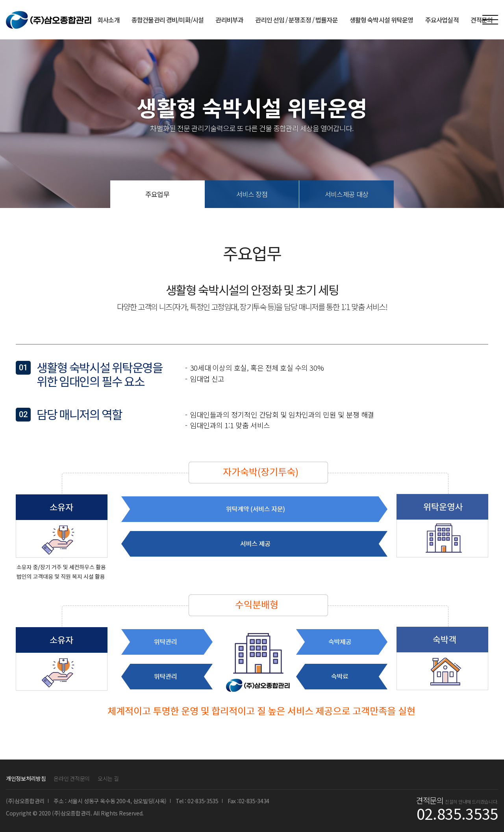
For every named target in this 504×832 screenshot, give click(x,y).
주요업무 (157, 194)
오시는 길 (108, 778)
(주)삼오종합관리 (49, 20)
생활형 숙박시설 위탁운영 (382, 20)
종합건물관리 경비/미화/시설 (168, 20)
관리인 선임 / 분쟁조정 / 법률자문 (296, 20)
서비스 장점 (252, 194)
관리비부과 (229, 20)
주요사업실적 (442, 20)
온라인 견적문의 (72, 778)
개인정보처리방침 (26, 778)
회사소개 (108, 20)
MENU (490, 20)
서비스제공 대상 (346, 194)
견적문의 (482, 20)
